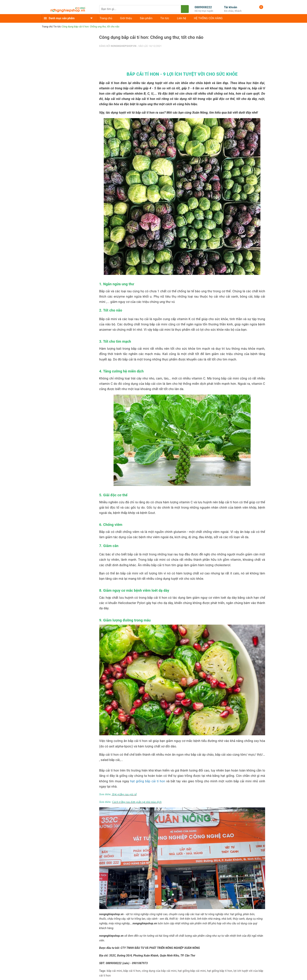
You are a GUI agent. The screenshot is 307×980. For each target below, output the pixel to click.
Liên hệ (181, 18)
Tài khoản (231, 7)
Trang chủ (106, 18)
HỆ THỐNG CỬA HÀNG (208, 18)
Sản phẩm (146, 18)
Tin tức (165, 18)
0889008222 (203, 7)
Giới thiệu (126, 18)
